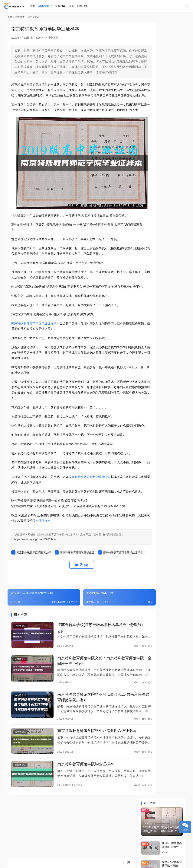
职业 (148, 431)
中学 (162, 436)
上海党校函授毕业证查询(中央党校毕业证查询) (172, 290)
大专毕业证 (20, 698)
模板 (162, 447)
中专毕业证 (20, 661)
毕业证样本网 (64, 852)
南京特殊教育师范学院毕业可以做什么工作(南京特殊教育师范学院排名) (89, 737)
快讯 (72, 6)
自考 (162, 425)
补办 (148, 447)
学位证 (176, 425)
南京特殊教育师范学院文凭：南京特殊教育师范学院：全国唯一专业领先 (90, 700)
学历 (162, 442)
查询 (176, 453)
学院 (176, 419)
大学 (148, 425)
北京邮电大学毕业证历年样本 (161, 248)
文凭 (162, 458)
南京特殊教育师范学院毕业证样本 (34, 336)
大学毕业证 (149, 453)
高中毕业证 (163, 453)
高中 (176, 431)
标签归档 (83, 6)
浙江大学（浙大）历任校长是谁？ (171, 108)
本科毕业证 (51, 38)
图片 (162, 419)
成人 (148, 458)
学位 (162, 464)
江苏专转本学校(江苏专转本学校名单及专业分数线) (89, 662)
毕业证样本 (64, 550)
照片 (176, 464)
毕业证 (148, 414)
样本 (148, 419)
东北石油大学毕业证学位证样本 (162, 225)
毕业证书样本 (149, 464)
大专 (176, 442)
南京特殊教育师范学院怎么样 (34, 582)
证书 (162, 414)
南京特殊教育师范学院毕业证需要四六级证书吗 (90, 771)
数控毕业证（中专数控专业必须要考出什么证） (171, 348)
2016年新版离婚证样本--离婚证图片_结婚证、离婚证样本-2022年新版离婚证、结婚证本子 (162, 54)
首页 (33, 6)
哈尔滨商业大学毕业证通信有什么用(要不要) (171, 309)
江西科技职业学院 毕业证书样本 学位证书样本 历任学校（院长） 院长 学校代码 (162, 259)
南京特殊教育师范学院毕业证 (91, 501)
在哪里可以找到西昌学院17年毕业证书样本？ (171, 388)
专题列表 (61, 6)
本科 (148, 442)
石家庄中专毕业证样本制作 (159, 231)
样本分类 (44, 6)
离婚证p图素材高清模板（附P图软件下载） (172, 70)
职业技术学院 (177, 458)
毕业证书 (148, 436)
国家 (176, 447)
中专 (176, 436)
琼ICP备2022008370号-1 (87, 852)
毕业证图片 (163, 431)
